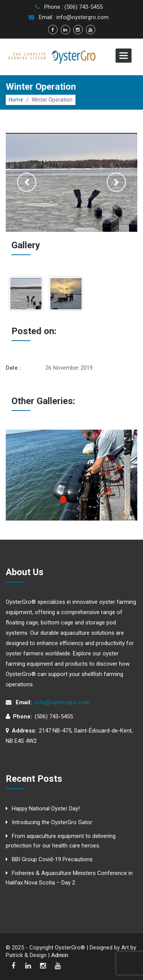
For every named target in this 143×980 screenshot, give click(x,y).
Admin (60, 955)
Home (16, 100)
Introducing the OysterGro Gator (52, 822)
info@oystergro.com (62, 702)
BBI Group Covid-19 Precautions (52, 859)
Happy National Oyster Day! (46, 809)
